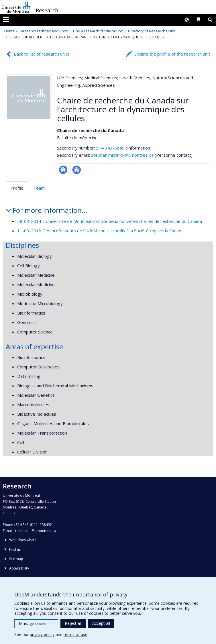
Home (9, 31)
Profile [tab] (17, 188)
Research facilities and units (44, 31)
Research (47, 10)
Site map (16, 559)
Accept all (101, 623)
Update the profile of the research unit (172, 54)
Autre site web (77, 170)
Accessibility (19, 568)
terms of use (75, 634)
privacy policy (42, 634)
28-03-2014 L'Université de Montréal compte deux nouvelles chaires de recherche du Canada (110, 221)
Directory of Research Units (152, 31)
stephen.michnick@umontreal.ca (122, 155)
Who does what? (22, 540)
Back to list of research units (42, 54)
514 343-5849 (111, 148)
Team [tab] (39, 188)
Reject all (73, 623)
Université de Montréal (16, 7)
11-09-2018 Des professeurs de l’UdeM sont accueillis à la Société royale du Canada (100, 231)
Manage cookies (36, 624)
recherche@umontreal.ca (36, 531)
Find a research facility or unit (98, 31)
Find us (15, 549)
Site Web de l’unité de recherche (63, 170)
